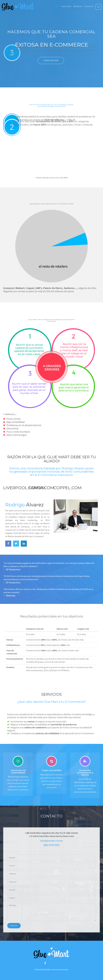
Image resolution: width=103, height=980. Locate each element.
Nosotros (66, 6)
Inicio (57, 6)
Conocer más (51, 61)
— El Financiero (12, 569)
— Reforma (9, 596)
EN (98, 7)
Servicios (78, 6)
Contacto (89, 6)
